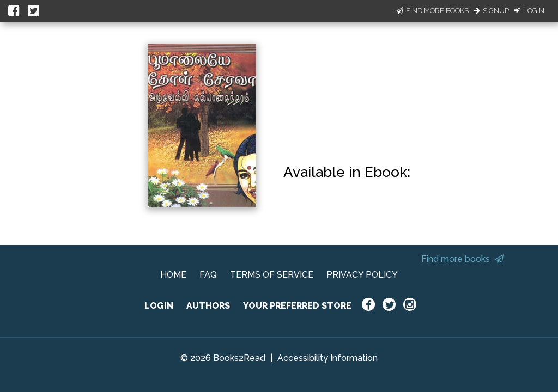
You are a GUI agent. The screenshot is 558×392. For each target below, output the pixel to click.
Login (529, 11)
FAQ (208, 275)
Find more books (462, 259)
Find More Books (432, 11)
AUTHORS (208, 306)
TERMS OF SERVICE (272, 275)
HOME (173, 275)
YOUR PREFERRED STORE (297, 306)
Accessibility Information (327, 358)
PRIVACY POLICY (362, 275)
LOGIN (159, 306)
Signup (492, 11)
